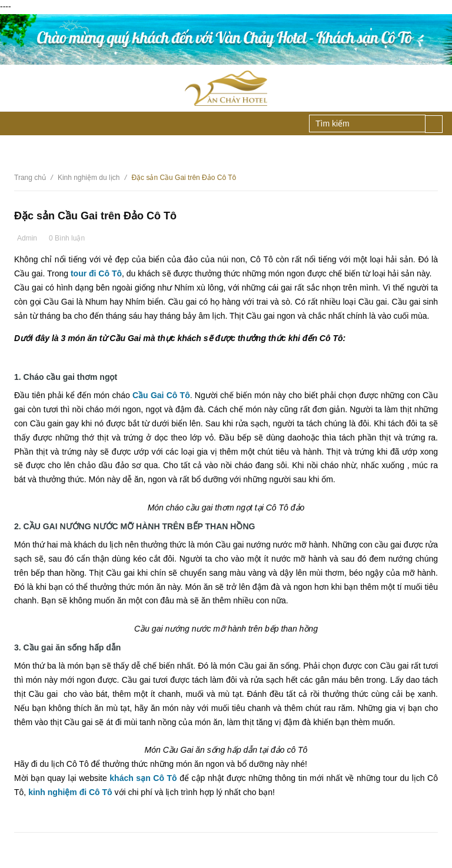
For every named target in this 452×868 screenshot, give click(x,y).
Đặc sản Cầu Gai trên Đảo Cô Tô (95, 216)
